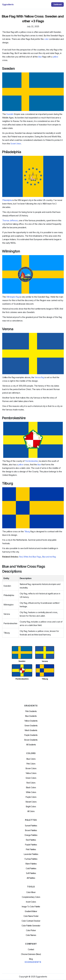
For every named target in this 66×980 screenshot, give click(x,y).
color (46, 39)
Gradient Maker (31, 911)
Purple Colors (31, 797)
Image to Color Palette (31, 907)
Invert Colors (31, 902)
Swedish (10, 114)
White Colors (31, 792)
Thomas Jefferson (10, 220)
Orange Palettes (31, 835)
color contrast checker (31, 921)
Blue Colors (31, 759)
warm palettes (31, 864)
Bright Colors (31, 807)
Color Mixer (31, 892)
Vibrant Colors (31, 802)
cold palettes (31, 868)
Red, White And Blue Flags (30, 557)
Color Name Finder (31, 916)
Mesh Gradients (31, 730)
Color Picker (31, 930)
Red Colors (31, 783)
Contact (31, 949)
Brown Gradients (31, 740)
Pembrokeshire (31, 461)
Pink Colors (31, 764)
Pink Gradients (31, 711)
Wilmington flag (13, 297)
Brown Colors (31, 768)
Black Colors (31, 788)
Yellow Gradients (31, 721)
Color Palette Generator (31, 926)
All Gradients (31, 745)
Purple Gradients (31, 735)
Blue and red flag (49, 557)
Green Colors (31, 778)
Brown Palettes (31, 830)
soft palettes (31, 873)
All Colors (31, 811)
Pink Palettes (31, 849)
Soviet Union (16, 144)
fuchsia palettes (31, 859)
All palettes (31, 878)
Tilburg (27, 531)
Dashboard (58, 4)
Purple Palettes (31, 845)
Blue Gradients (31, 716)
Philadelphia (7, 200)
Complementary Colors (31, 897)
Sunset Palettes (31, 826)
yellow (55, 57)
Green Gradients (31, 726)
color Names (31, 935)
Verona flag (39, 377)
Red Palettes (31, 840)
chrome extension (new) (31, 954)
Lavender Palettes (31, 854)
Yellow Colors (31, 773)
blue (40, 57)
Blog (31, 959)
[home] (8, 4)
